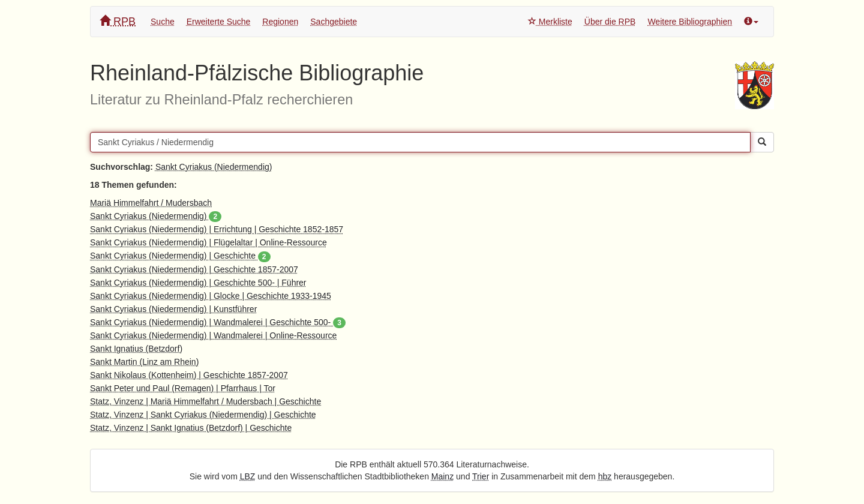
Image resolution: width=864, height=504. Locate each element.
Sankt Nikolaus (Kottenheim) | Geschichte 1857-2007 (189, 375)
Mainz (442, 476)
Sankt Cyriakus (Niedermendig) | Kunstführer (173, 309)
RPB (118, 21)
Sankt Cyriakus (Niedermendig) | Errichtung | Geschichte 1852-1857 (217, 229)
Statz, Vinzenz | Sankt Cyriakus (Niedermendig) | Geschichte (203, 415)
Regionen (280, 22)
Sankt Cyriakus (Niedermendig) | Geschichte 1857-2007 (194, 269)
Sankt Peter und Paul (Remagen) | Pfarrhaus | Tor (183, 388)
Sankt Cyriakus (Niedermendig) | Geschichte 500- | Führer (198, 283)
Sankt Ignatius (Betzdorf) (136, 349)
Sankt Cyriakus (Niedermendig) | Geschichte (180, 256)
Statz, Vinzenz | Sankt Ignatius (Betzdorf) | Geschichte (191, 428)
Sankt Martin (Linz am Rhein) (144, 362)
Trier (481, 476)
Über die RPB (610, 22)
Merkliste (550, 22)
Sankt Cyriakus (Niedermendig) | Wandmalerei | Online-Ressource (213, 335)
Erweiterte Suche (219, 22)
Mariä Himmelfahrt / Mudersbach (151, 203)
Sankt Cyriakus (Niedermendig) (214, 167)
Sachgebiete (334, 22)
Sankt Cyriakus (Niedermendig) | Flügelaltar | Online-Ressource (208, 242)
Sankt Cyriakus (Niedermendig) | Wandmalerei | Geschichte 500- (218, 322)
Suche (163, 22)
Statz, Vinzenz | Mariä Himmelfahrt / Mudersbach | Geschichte (205, 401)
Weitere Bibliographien (690, 22)
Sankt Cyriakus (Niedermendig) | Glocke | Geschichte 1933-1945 (211, 296)
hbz (605, 476)
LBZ (248, 476)
